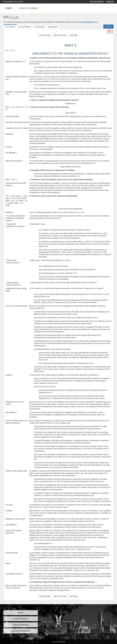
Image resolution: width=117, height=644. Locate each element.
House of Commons (29, 8)
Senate (9, 8)
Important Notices (59, 642)
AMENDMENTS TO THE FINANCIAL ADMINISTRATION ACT (70, 54)
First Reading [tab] (10, 27)
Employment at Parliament (21, 631)
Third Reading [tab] (39, 27)
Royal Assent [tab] (53, 27)
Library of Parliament (21, 625)
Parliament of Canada (13, 2)
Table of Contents (60, 35)
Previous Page (45, 35)
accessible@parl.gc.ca (90, 22)
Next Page (74, 35)
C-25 (15, 17)
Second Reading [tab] (25, 27)
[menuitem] (97, 2)
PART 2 (70, 45)
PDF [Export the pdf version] (110, 31)
